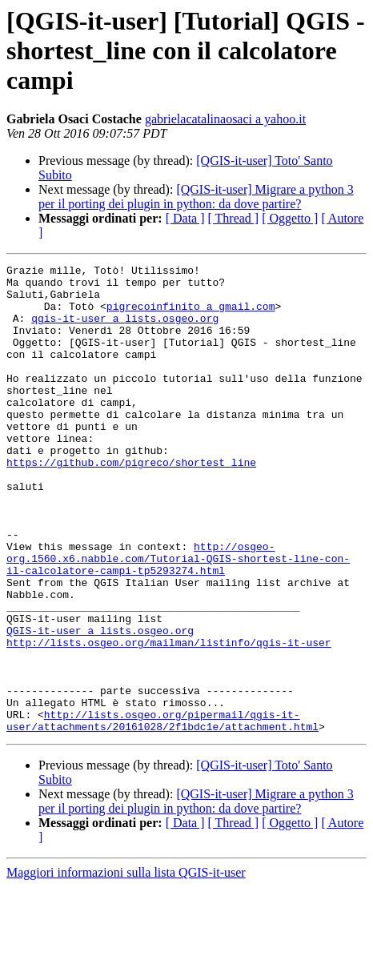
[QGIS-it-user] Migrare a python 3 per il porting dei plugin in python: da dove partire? (196, 197)
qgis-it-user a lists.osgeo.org (125, 330)
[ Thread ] (234, 218)
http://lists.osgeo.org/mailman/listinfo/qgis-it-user (169, 719)
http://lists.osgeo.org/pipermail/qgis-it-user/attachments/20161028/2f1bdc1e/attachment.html (162, 813)
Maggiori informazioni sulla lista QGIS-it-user (126, 966)
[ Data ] (185, 218)
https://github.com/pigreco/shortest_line (131, 503)
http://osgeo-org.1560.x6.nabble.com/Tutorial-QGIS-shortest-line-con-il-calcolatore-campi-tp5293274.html (178, 618)
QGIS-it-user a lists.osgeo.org (100, 705)
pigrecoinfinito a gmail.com (191, 315)
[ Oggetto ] (290, 218)
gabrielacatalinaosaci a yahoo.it (225, 119)
